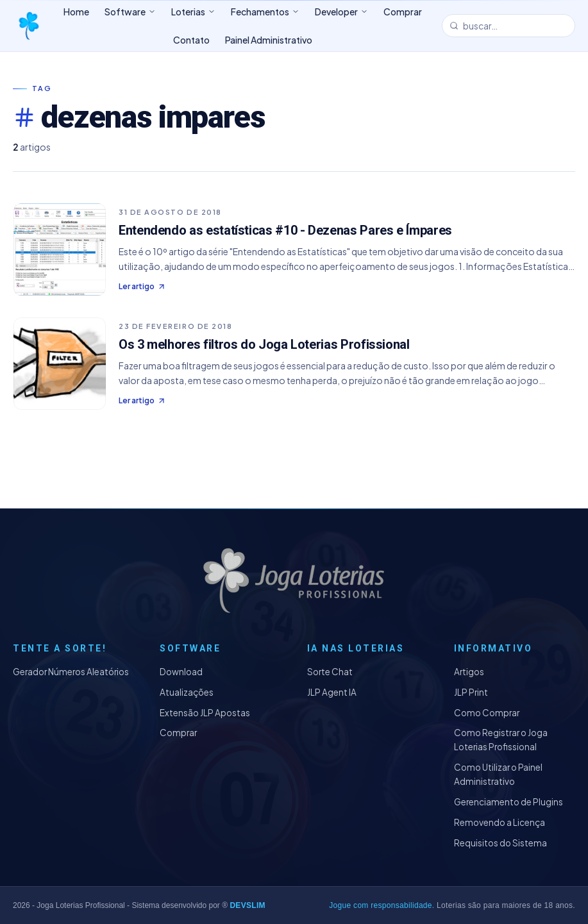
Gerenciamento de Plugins (508, 802)
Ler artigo (142, 286)
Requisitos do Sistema (500, 843)
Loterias (193, 12)
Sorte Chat (330, 672)
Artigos (469, 672)
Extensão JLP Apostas (205, 713)
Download (181, 672)
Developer (341, 12)
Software (130, 12)
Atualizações (187, 692)
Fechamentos (265, 12)
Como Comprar (487, 713)
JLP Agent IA (332, 692)
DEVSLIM (247, 905)
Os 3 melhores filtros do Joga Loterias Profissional (264, 344)
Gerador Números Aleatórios (71, 672)
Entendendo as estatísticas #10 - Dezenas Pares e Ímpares (285, 230)
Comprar (178, 733)
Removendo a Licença (500, 822)
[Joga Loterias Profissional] (28, 26)
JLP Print (471, 692)
